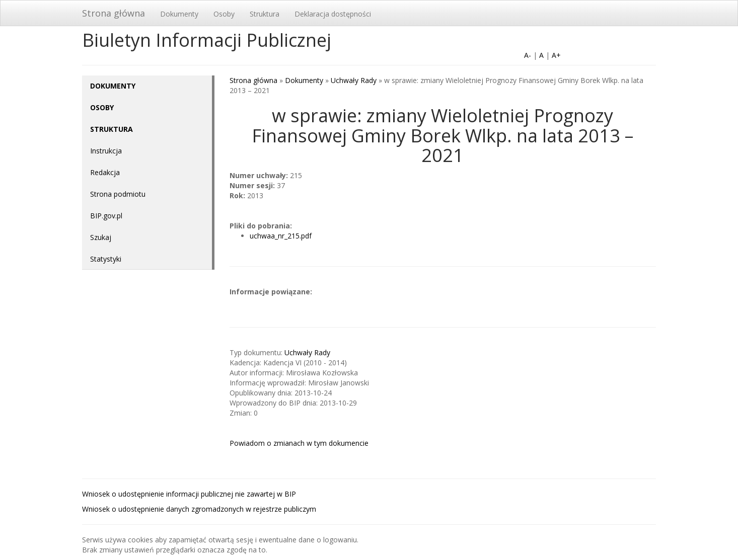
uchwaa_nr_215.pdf (281, 236)
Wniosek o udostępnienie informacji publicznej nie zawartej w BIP (189, 494)
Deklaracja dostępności (333, 14)
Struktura (265, 14)
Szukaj (101, 237)
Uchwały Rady (354, 80)
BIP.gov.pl (106, 216)
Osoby (224, 14)
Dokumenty (179, 14)
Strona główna (114, 13)
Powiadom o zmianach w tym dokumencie (299, 443)
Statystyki (106, 259)
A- (528, 55)
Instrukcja (106, 151)
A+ (556, 55)
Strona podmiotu (118, 194)
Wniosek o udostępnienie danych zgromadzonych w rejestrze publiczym (199, 509)
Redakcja (105, 172)
